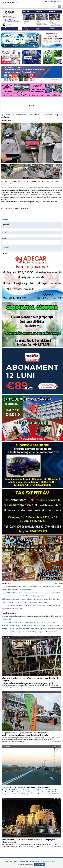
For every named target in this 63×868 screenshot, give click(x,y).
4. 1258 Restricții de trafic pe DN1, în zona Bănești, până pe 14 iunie (25, 602)
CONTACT (58, 1)
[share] (1, 220)
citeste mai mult (56, 687)
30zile (61, 583)
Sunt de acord (40, 865)
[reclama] (31, 30)
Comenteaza (6, 247)
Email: (4, 233)
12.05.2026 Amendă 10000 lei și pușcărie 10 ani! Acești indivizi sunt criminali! (29, 622)
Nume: (4, 227)
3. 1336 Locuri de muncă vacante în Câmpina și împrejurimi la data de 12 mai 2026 (30, 599)
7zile (56, 583)
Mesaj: (4, 239)
